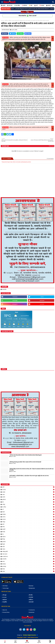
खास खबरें (31, 602)
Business (31, 586)
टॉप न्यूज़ (5, 595)
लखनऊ (28, 549)
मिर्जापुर (28, 539)
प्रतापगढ (28, 517)
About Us (5, 610)
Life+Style (5, 586)
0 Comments (50, 159)
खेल (31, 5)
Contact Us (32, 610)
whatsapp (15, 300)
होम (5, 642)
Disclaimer (32, 612)
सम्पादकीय (4, 289)
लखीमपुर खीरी (28, 552)
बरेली (28, 524)
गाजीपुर (28, 504)
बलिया (6, 21)
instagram (15, 304)
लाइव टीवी (27, 642)
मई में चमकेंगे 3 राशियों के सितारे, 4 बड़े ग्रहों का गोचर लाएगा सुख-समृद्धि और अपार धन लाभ (29, 476)
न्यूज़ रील (39, 642)
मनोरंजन (24, 5)
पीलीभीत (28, 514)
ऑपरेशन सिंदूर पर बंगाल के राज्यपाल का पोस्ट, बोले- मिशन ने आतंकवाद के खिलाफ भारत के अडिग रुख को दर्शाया (31, 470)
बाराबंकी (28, 529)
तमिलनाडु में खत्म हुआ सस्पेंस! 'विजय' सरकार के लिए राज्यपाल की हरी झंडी (25, 462)
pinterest (42, 300)
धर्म (36, 5)
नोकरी (48, 5)
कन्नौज (28, 497)
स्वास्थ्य (42, 5)
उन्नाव (28, 495)
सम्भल (28, 561)
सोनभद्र (28, 569)
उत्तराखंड (28, 492)
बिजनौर (28, 532)
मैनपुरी (28, 544)
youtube (42, 304)
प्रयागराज (28, 519)
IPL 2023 (5, 597)
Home (3, 21)
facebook (15, 297)
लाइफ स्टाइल (28, 554)
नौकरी (28, 512)
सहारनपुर (28, 564)
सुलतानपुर (28, 566)
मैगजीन (31, 595)
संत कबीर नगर (28, 557)
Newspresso (32, 588)
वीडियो (15, 642)
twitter (42, 297)
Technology (6, 588)
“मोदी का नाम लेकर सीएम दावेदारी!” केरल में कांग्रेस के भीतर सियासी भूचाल (26, 455)
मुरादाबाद (28, 542)
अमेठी (28, 487)
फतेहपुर (28, 522)
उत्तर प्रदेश (10, 5)
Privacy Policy (6, 612)
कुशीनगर (28, 499)
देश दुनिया (5, 602)
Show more (51, 146)
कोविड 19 (31, 600)
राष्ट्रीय (3, 5)
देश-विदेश (17, 5)
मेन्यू (50, 642)
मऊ (28, 534)
